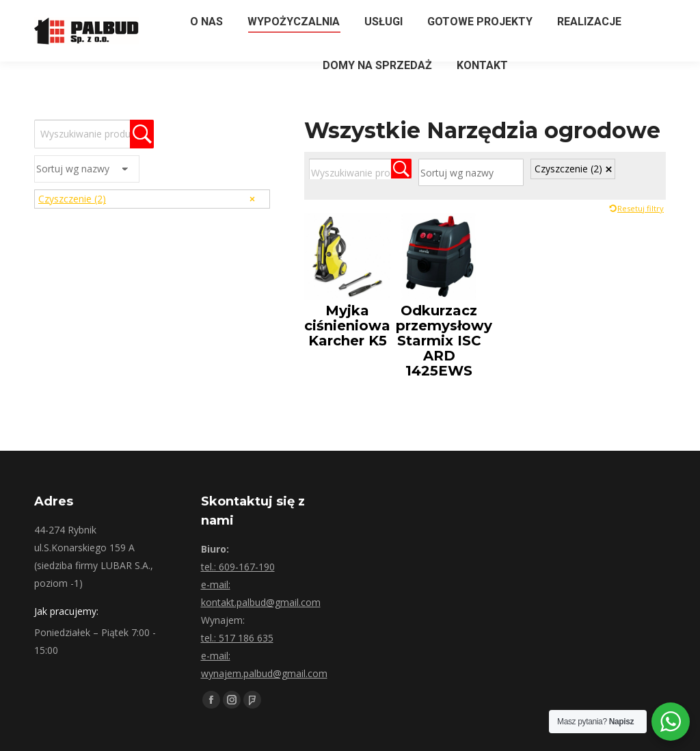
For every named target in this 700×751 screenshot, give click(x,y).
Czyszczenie (568, 169)
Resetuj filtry (641, 208)
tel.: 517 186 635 (237, 638)
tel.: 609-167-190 (238, 567)
